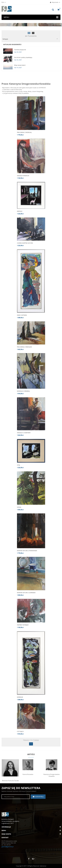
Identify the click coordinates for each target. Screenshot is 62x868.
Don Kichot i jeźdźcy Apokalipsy (23, 57)
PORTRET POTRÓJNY (23, 625)
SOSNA (19, 507)
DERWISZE (20, 697)
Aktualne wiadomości (12, 44)
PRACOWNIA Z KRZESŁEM (24, 347)
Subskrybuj (39, 797)
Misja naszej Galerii (20, 65)
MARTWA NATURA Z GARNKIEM (26, 593)
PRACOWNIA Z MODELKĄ (24, 132)
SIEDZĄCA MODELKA (23, 176)
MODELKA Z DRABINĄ (23, 391)
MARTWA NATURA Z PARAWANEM (27, 551)
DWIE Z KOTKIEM (22, 315)
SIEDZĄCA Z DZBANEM (24, 433)
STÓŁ (18, 465)
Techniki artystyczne (20, 50)
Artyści (31, 754)
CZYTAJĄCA (20, 731)
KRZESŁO (20, 211)
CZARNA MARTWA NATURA (25, 243)
